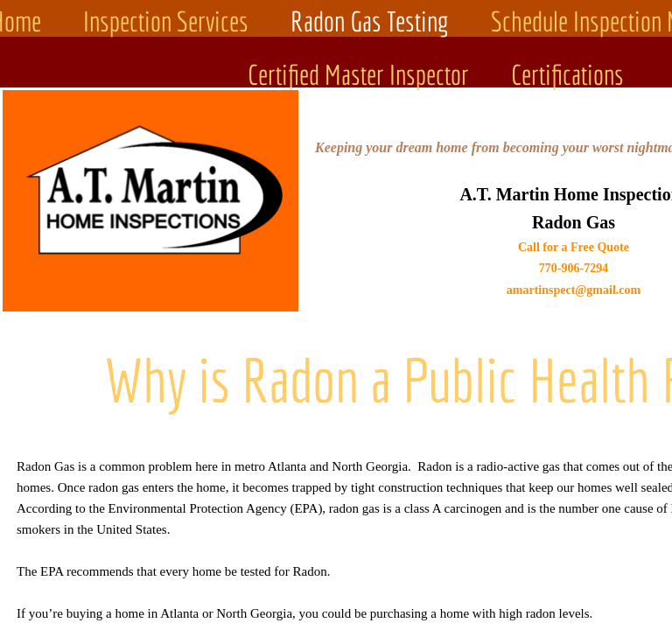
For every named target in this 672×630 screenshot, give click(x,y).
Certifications (567, 74)
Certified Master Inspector (358, 74)
